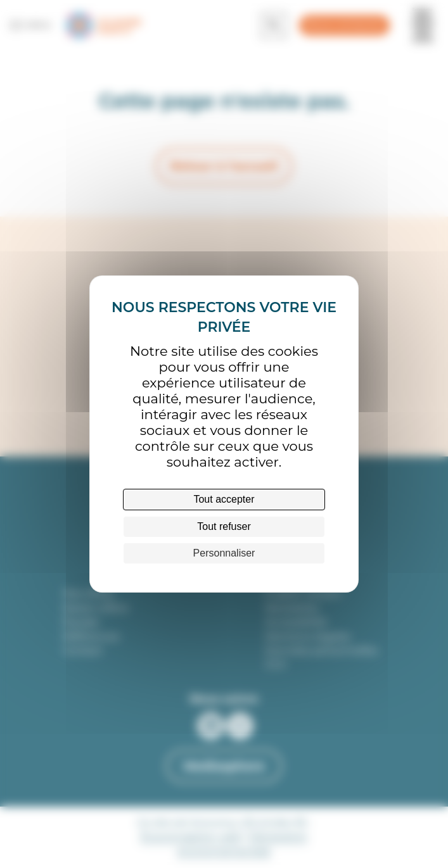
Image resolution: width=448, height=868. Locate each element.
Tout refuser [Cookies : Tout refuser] (224, 526)
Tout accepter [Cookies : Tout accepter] (224, 499)
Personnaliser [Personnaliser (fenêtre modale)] (224, 553)
